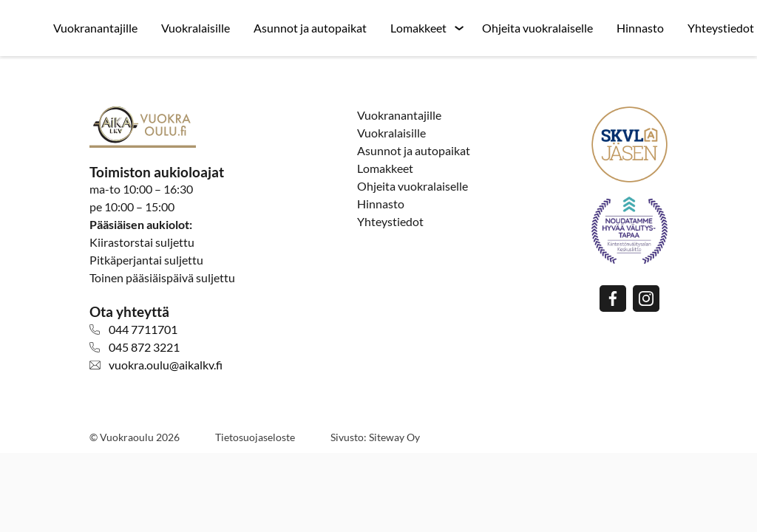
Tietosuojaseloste (255, 437)
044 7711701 (143, 329)
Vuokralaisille (196, 28)
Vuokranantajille (95, 28)
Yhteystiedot (390, 221)
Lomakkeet (418, 28)
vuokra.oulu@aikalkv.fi (166, 365)
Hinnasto (640, 28)
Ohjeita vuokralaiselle (537, 28)
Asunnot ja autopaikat (310, 28)
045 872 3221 (144, 347)
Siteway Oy (394, 437)
